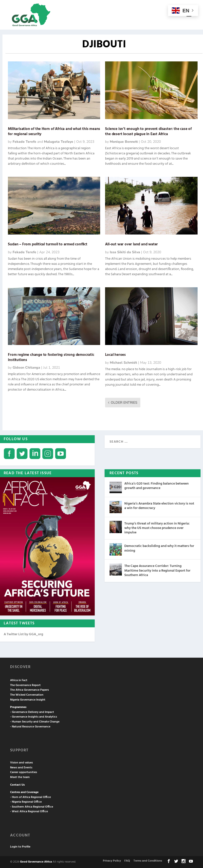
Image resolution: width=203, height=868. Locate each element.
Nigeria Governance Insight (28, 700)
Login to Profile (20, 847)
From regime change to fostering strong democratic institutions (51, 357)
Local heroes (115, 355)
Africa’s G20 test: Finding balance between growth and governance (157, 486)
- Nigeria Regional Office (26, 802)
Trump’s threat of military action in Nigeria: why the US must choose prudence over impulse (157, 528)
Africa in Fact (19, 680)
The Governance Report (25, 685)
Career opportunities (24, 772)
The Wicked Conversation (27, 695)
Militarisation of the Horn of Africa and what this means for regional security (54, 132)
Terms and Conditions (148, 861)
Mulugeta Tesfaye (59, 142)
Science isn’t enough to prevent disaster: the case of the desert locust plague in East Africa (148, 132)
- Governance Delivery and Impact (32, 712)
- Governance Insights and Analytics (34, 717)
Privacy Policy (112, 861)
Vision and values (21, 763)
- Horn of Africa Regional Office (30, 797)
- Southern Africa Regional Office (32, 807)
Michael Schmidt (123, 363)
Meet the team (20, 777)
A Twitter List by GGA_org (23, 634)
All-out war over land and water (131, 244)
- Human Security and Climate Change (35, 722)
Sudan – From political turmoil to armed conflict (47, 244)
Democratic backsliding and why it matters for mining (159, 548)
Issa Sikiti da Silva (125, 252)
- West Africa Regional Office (29, 812)
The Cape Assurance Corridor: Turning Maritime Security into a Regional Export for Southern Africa (157, 570)
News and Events (21, 768)
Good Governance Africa (36, 862)
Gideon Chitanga (26, 368)
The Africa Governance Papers (29, 690)
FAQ (127, 861)
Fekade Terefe (24, 142)
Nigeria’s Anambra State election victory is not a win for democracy (159, 506)
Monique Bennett (124, 142)
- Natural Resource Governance (30, 727)
